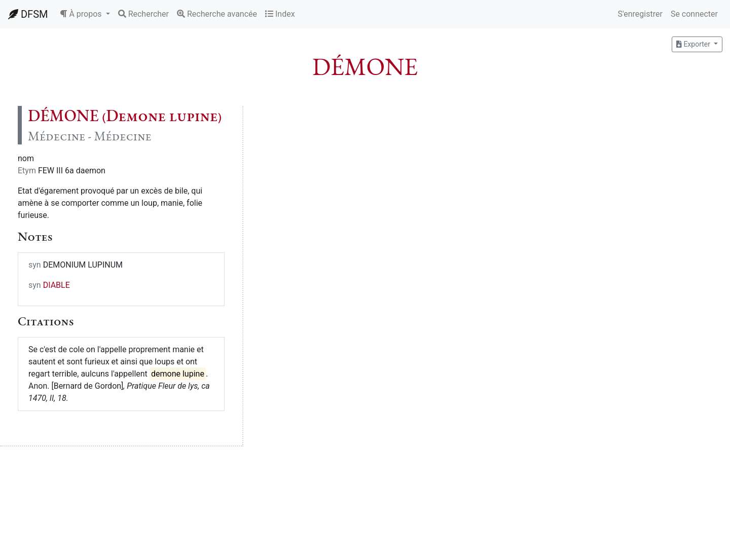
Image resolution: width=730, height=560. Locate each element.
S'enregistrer (640, 14)
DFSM (28, 14)
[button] (85, 14)
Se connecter (694, 14)
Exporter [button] (694, 44)
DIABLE (57, 285)
